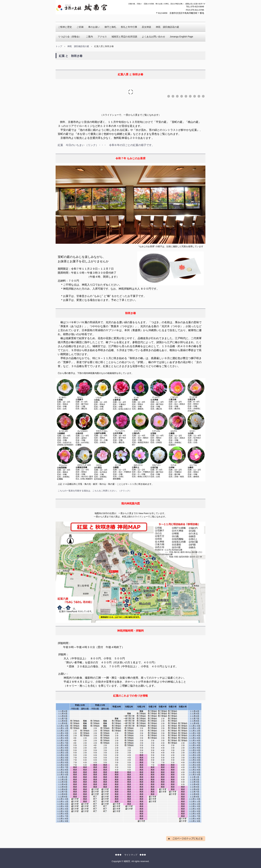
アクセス (102, 37)
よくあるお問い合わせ (153, 37)
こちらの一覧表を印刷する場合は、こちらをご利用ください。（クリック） (95, 491)
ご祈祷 (80, 27)
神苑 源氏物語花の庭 (167, 27)
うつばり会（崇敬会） (70, 37)
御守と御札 (110, 27)
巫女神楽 (146, 27)
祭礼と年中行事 (129, 27)
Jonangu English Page (181, 37)
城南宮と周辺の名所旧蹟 (124, 37)
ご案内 (89, 37)
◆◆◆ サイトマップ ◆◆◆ (130, 855)
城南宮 (62, 17)
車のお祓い (94, 27)
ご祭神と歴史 (65, 27)
